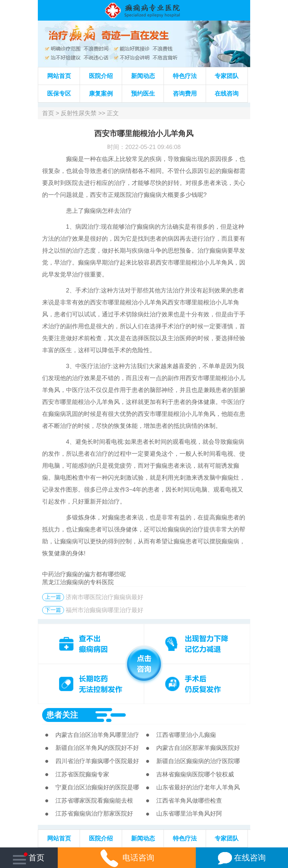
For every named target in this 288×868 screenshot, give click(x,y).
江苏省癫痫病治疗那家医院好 (94, 814)
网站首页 (59, 76)
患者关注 (62, 715)
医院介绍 (101, 76)
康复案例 (101, 94)
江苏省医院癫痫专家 (82, 774)
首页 (48, 113)
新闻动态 (143, 76)
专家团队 (227, 76)
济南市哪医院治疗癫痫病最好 (105, 597)
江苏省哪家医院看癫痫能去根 (94, 801)
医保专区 (59, 94)
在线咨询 (227, 94)
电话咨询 (127, 858)
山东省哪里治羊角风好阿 (189, 814)
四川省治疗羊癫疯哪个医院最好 (97, 761)
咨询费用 (185, 94)
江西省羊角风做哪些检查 (189, 801)
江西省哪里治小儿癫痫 (186, 735)
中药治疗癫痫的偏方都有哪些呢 (84, 574)
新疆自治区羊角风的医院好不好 (97, 748)
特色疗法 (185, 76)
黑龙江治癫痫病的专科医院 (78, 582)
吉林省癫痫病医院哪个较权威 (195, 774)
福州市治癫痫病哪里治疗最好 (105, 610)
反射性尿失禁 (79, 113)
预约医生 (143, 94)
